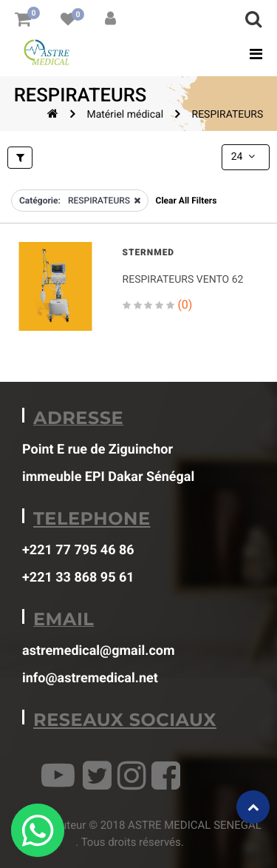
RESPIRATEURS (228, 115)
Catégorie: (40, 201)
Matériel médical (125, 115)
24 (244, 157)
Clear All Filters (187, 201)
